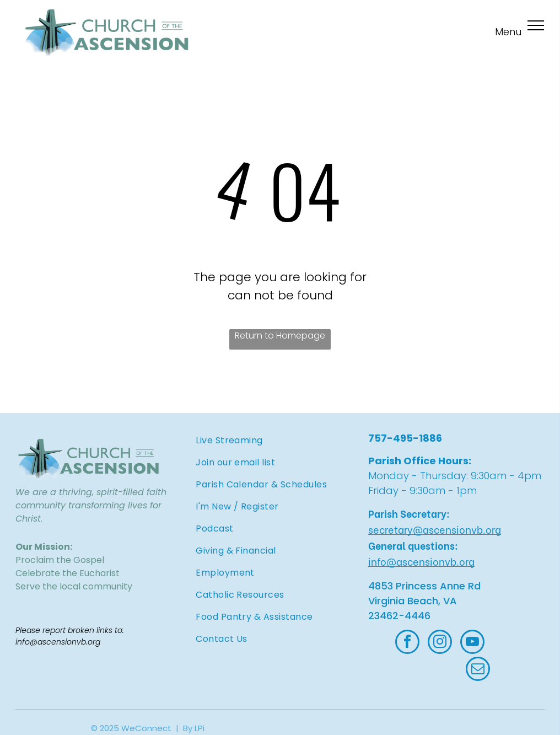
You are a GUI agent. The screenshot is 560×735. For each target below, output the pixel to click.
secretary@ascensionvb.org (435, 529)
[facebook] (407, 643)
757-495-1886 (405, 438)
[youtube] (472, 643)
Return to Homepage (280, 336)
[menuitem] (279, 441)
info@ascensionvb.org (421, 561)
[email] (478, 670)
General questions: (413, 545)
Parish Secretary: (409, 513)
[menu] (536, 25)
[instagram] (440, 643)
